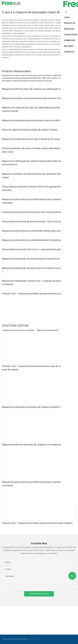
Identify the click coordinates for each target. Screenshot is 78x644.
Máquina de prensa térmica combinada (19, 330)
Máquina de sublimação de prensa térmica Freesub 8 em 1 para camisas (39, 259)
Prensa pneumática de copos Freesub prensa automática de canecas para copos (37, 150)
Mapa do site (34, 639)
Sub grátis (23, 639)
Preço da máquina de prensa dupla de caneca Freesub (29, 130)
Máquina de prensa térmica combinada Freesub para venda (32, 231)
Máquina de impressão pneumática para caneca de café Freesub (35, 120)
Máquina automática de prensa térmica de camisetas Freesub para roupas (36, 176)
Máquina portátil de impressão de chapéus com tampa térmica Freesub (38, 445)
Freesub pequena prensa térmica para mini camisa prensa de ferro (36, 212)
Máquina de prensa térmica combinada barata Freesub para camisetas (38, 240)
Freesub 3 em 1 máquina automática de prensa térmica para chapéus (37, 294)
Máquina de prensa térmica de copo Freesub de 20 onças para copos (37, 139)
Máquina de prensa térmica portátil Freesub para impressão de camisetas (34, 201)
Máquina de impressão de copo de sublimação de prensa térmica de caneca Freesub (37, 109)
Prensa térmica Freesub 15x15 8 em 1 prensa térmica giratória (34, 249)
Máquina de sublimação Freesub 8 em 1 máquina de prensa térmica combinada (37, 283)
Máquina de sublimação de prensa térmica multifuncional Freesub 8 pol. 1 (39, 270)
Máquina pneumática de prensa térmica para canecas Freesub (34, 98)
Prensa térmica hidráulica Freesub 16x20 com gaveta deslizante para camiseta (37, 188)
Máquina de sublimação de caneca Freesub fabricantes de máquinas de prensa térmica (38, 163)
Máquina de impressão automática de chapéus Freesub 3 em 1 (34, 407)
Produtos (65, 330)
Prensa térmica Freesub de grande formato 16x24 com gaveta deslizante (39, 221)
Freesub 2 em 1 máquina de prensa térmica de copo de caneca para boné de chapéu (37, 368)
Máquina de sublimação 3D (48, 330)
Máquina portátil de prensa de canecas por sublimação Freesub (34, 89)
